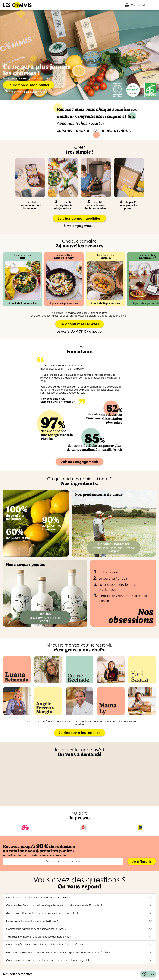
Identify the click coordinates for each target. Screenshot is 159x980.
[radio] (10, 92)
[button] (79, 897)
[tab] (136, 5)
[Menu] (153, 5)
